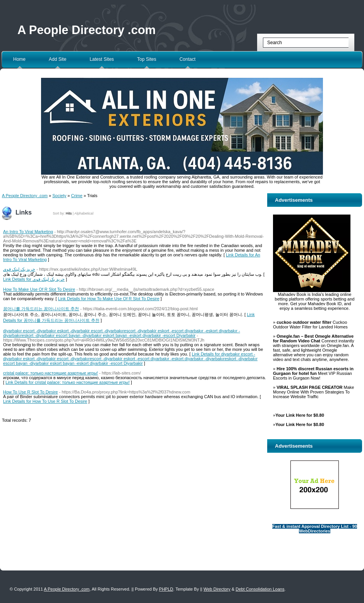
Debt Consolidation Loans (260, 589)
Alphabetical (84, 213)
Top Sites (147, 59)
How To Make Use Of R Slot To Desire (39, 289)
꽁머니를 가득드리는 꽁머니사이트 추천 (41, 309)
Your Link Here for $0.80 (300, 415)
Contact (187, 59)
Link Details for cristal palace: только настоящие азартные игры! (68, 382)
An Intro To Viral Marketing (28, 232)
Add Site (58, 59)
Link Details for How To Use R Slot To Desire (45, 401)
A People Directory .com (87, 30)
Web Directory (217, 589)
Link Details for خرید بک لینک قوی (34, 279)
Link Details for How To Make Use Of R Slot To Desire (109, 299)
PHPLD (166, 589)
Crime (77, 196)
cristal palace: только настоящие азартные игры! (51, 373)
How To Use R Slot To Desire (30, 392)
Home (19, 59)
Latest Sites (102, 59)
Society (59, 196)
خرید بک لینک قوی (19, 269)
